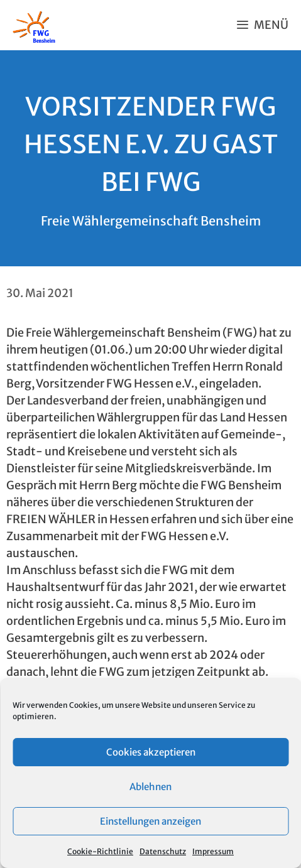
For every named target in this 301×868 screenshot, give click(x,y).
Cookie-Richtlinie (100, 851)
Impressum (213, 851)
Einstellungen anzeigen (150, 821)
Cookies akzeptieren (151, 752)
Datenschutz (163, 851)
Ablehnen (150, 787)
